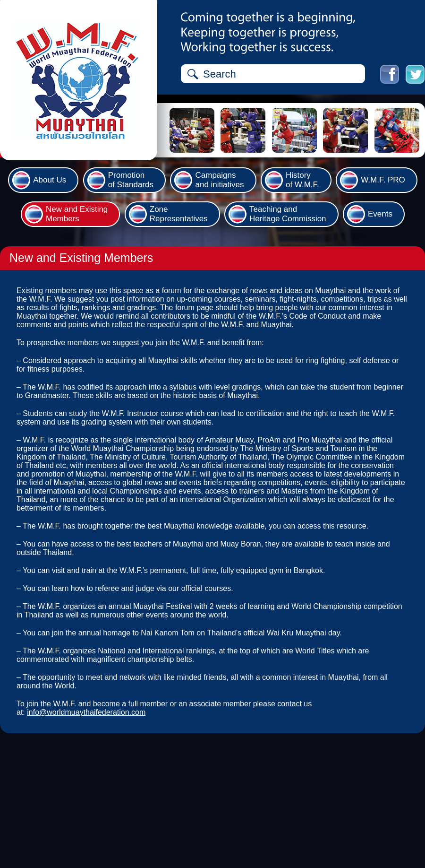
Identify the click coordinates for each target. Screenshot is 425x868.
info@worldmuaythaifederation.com (86, 712)
